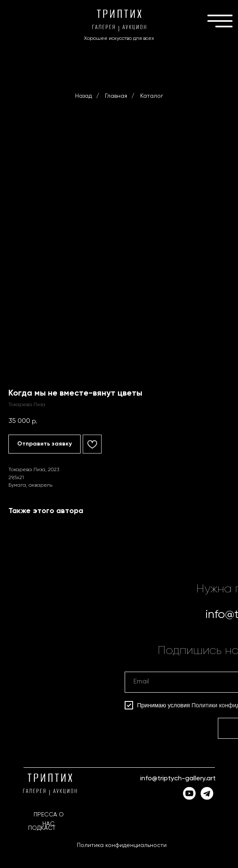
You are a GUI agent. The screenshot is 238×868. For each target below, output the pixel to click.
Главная (116, 96)
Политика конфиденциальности (122, 845)
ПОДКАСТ (42, 828)
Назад (84, 96)
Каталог (152, 96)
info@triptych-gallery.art (178, 779)
